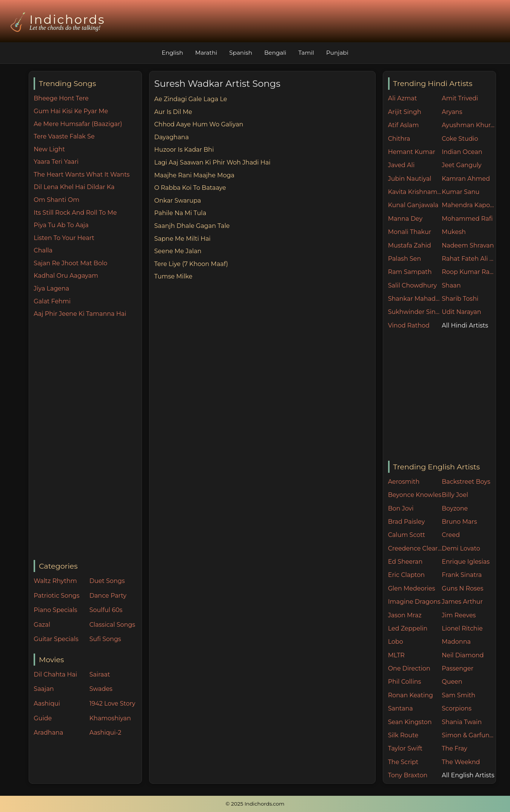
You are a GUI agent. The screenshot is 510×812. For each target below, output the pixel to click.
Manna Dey (405, 219)
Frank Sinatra (462, 575)
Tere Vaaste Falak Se (64, 136)
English (172, 53)
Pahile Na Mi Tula (180, 213)
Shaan (451, 285)
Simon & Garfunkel (469, 735)
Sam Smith (458, 695)
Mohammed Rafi (467, 219)
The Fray (454, 748)
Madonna (456, 642)
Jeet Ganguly (461, 165)
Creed (451, 535)
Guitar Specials (56, 639)
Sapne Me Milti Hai (182, 239)
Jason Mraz (405, 615)
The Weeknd (461, 762)
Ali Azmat (403, 98)
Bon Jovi (401, 508)
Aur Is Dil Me (173, 112)
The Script (403, 762)
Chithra (399, 139)
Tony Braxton (408, 775)
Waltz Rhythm (55, 581)
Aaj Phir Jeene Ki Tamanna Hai (80, 314)
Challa (43, 250)
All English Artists (468, 775)
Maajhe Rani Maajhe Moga (194, 175)
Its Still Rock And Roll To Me (75, 213)
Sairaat (100, 674)
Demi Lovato (461, 548)
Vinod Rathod (409, 325)
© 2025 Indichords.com (255, 804)
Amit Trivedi (460, 98)
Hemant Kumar (412, 152)
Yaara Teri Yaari (56, 162)
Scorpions (457, 708)
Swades (101, 689)
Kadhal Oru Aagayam (66, 276)
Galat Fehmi (52, 301)
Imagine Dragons (414, 602)
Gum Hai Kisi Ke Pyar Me (71, 111)
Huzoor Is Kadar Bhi (184, 150)
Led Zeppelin (408, 628)
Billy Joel (455, 495)
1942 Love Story (112, 704)
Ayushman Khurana (469, 125)
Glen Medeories (412, 588)
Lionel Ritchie (462, 628)
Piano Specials (55, 610)
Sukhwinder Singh (415, 312)
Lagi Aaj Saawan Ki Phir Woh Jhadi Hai (212, 162)
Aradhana (48, 733)
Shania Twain (462, 722)
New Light (49, 149)
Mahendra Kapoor (469, 205)
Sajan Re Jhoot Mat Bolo (70, 263)
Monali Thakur (410, 232)
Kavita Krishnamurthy (415, 192)
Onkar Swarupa (177, 201)
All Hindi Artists (465, 325)
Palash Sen (405, 259)
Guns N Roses (462, 588)
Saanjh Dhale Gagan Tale (192, 226)
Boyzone (455, 508)
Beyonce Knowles (415, 495)
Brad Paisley (407, 522)
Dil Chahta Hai (55, 674)
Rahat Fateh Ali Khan (469, 259)
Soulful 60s (106, 610)
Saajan (44, 689)
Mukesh (454, 232)
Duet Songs (107, 581)
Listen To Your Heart (64, 238)
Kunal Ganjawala (413, 205)
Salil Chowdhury (413, 285)
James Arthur (462, 602)
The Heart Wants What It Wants (82, 175)
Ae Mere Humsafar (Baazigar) (78, 124)
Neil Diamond (463, 655)
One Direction (409, 668)
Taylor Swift (405, 748)
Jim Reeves (459, 615)
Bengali (275, 53)
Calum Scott (407, 535)
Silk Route (403, 735)
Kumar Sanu (461, 192)
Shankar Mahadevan (415, 299)
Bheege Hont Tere (61, 98)
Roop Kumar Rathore (469, 272)
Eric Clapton (406, 575)
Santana (401, 708)
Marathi (206, 53)
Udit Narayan (461, 312)
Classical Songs (112, 625)
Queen (452, 682)
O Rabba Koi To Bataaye (190, 188)
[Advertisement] (87, 440)
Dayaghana (171, 137)
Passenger (458, 668)
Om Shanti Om (56, 200)
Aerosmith (404, 482)
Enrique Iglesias (466, 562)
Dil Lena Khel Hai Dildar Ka (74, 187)
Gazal (42, 625)
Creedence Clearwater (415, 548)
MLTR (396, 655)
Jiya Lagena (51, 288)
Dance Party (108, 596)
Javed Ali (401, 165)
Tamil (306, 53)
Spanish (241, 53)
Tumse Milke (173, 276)
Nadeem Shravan (468, 245)
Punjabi (337, 53)
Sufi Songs (105, 639)
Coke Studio (460, 139)
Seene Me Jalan (178, 251)
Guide (43, 718)
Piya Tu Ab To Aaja (61, 225)
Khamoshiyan (110, 718)
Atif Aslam (404, 125)
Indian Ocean (462, 152)
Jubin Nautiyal (410, 179)
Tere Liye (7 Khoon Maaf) (191, 264)
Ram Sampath (410, 272)
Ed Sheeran (405, 562)
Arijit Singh (405, 112)
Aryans (452, 112)
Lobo (396, 642)
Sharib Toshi (460, 299)
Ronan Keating (411, 695)
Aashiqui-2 (106, 733)
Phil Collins (405, 682)
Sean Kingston (410, 722)
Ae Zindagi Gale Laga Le (190, 99)
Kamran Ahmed (466, 179)
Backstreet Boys (466, 482)
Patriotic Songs (56, 596)
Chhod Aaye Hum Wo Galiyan (199, 124)
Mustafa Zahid (410, 245)
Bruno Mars (459, 522)
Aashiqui (47, 704)
